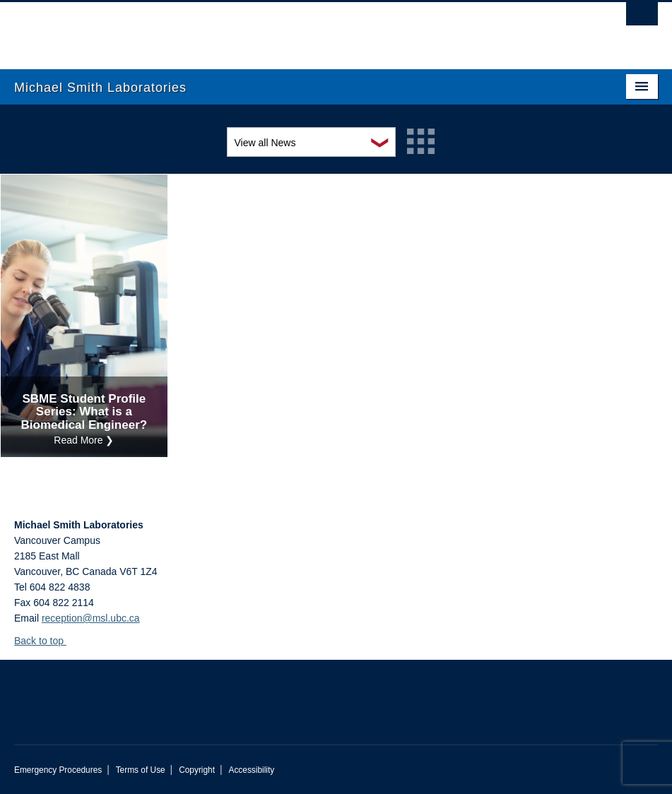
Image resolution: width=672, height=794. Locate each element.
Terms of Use (141, 770)
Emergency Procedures (58, 770)
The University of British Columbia (288, 29)
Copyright (197, 770)
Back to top (46, 641)
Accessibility (251, 770)
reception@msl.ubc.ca (91, 618)
